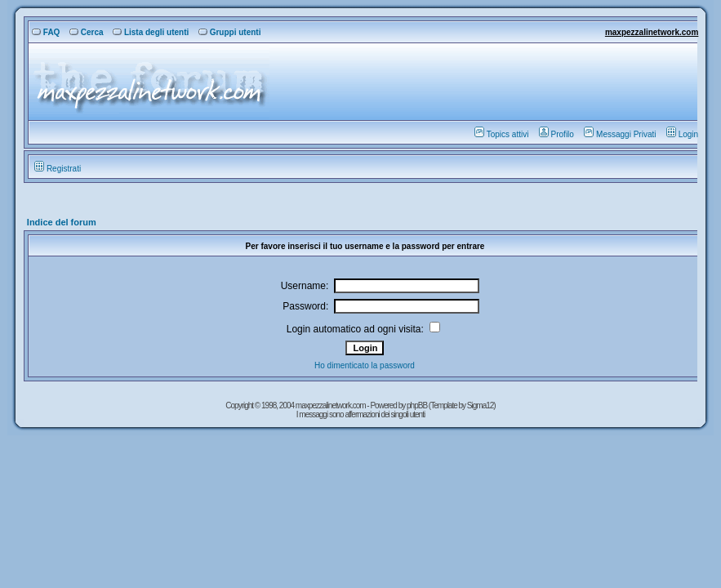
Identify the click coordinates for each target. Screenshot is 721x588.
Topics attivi (502, 134)
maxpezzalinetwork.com (652, 32)
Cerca (87, 32)
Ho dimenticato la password (365, 365)
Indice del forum (62, 222)
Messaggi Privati (620, 134)
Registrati (58, 169)
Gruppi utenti (230, 32)
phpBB (418, 405)
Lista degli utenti (151, 32)
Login (682, 134)
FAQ (46, 32)
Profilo (556, 134)
